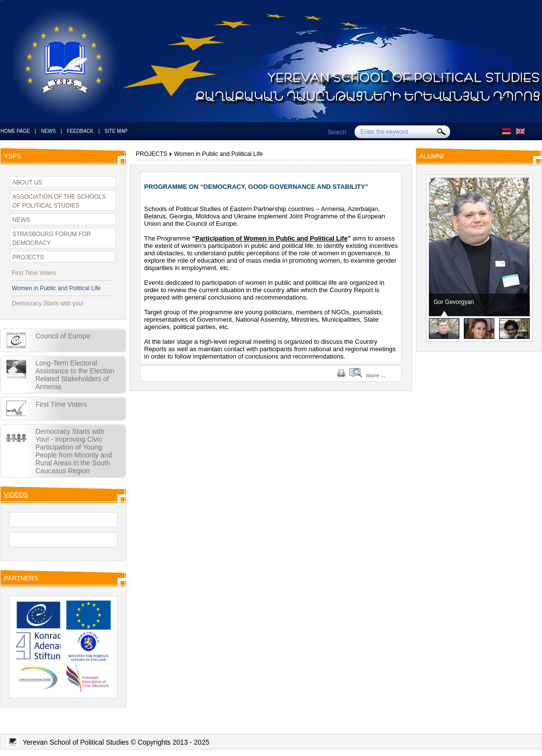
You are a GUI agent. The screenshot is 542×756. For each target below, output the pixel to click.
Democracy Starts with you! (48, 303)
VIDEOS (16, 495)
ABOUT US (27, 182)
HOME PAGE (15, 131)
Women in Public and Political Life (56, 288)
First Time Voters (34, 273)
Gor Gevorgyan (454, 302)
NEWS (48, 131)
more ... (376, 375)
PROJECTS (28, 257)
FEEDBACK (80, 131)
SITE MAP (116, 131)
